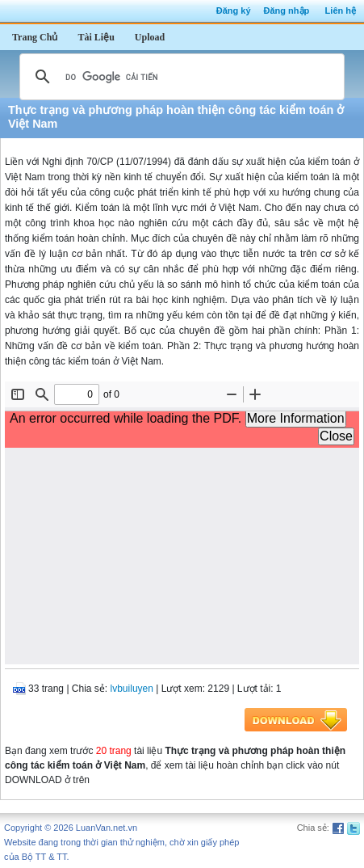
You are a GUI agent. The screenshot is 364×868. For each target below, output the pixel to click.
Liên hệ (341, 11)
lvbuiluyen (132, 689)
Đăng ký (234, 11)
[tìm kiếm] (180, 77)
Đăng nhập (287, 11)
